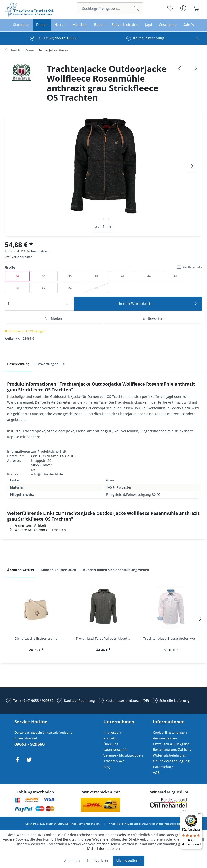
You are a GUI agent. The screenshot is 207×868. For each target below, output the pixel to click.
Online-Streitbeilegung (171, 761)
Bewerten (153, 319)
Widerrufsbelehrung (169, 755)
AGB (156, 772)
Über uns (111, 744)
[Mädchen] (80, 25)
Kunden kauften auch (58, 570)
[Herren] (60, 25)
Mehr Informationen (103, 848)
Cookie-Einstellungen (170, 732)
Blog (107, 767)
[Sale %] (189, 25)
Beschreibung (18, 364)
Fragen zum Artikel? (27, 525)
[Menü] (199, 815)
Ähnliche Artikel (20, 570)
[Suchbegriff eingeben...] (110, 8)
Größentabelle (190, 267)
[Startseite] (21, 25)
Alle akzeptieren (129, 860)
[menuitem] (110, 8)
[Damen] (42, 25)
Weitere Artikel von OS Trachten (37, 530)
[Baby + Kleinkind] (125, 25)
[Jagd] (149, 25)
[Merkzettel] (170, 8)
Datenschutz (163, 767)
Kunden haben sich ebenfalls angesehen (116, 570)
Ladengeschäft (115, 749)
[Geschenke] (168, 25)
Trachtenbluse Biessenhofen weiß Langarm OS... (172, 638)
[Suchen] (137, 8)
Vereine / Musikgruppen (123, 755)
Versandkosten (22, 257)
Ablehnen (72, 860)
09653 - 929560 (29, 744)
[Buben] (99, 25)
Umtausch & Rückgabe (171, 744)
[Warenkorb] (196, 8)
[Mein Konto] (183, 8)
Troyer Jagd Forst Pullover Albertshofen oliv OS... (105, 638)
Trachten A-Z (114, 761)
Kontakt (110, 738)
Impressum (113, 732)
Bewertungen (51, 364)
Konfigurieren (98, 860)
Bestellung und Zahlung (172, 749)
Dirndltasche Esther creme (36, 638)
